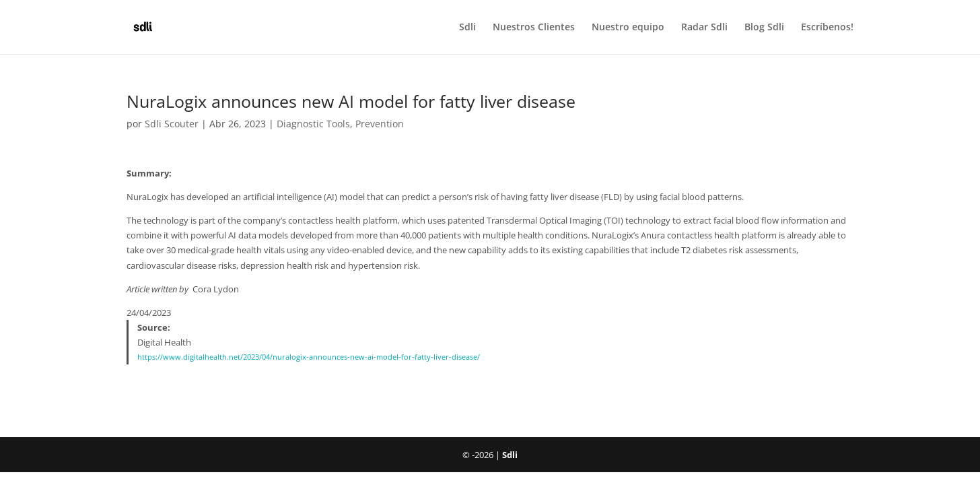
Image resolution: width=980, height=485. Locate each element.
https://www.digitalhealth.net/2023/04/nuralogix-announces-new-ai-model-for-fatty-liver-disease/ (309, 357)
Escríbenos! (827, 28)
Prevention (380, 124)
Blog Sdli (764, 28)
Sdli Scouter (172, 124)
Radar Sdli (704, 28)
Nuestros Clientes (534, 28)
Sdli (467, 28)
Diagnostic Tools (313, 124)
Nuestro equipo (628, 28)
